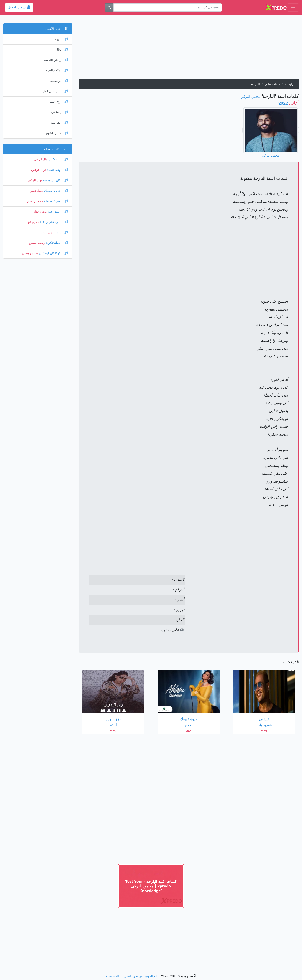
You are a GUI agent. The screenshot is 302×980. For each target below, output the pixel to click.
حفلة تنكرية (56, 243)
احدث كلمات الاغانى (55, 149)
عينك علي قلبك (55, 91)
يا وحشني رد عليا (53, 222)
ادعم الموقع (152, 976)
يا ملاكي (59, 112)
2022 (289, 103)
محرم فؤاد (40, 212)
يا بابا (61, 232)
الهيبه (61, 39)
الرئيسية (290, 84)
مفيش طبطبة (55, 201)
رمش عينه (57, 212)
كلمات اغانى (272, 84)
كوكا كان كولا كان (53, 253)
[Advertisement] (189, 49)
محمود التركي (250, 97)
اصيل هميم (37, 191)
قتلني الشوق (57, 133)
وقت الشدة (57, 170)
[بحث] (109, 7)
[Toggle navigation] (293, 7)
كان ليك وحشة (55, 180)
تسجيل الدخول (19, 7)
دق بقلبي (59, 81)
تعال (62, 50)
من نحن (138, 976)
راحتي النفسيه (56, 60)
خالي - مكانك (56, 191)
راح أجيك (59, 102)
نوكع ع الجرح (57, 70)
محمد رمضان (35, 201)
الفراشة (59, 123)
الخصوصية (112, 976)
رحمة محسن (37, 243)
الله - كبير (58, 159)
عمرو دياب (47, 232)
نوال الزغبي (41, 159)
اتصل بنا (126, 976)
